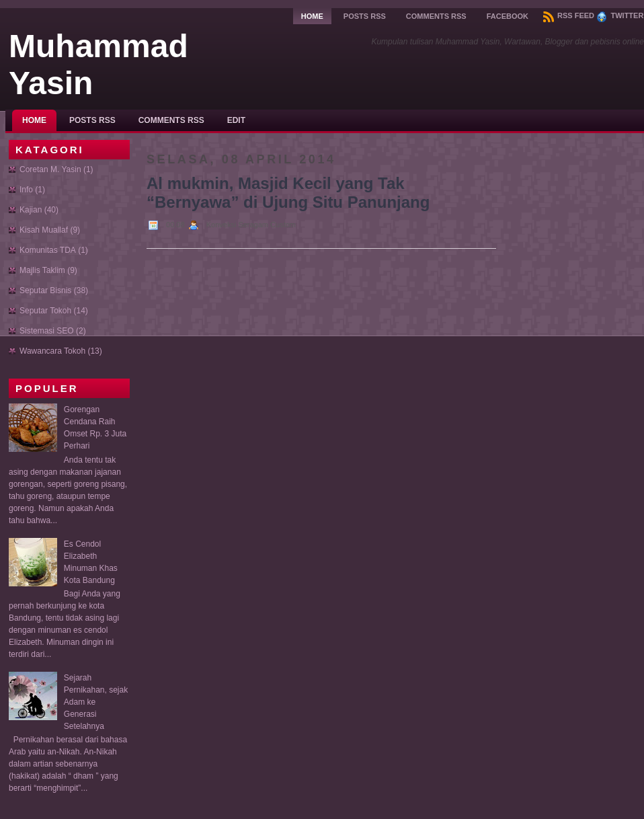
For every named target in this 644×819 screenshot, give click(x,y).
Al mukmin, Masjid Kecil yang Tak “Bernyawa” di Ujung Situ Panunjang (288, 193)
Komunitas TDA (48, 250)
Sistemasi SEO (47, 331)
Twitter (620, 15)
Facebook (508, 16)
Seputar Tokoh (45, 311)
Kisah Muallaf (44, 230)
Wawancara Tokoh (52, 351)
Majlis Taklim (42, 270)
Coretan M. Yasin (50, 169)
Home (312, 16)
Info (26, 190)
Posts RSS (365, 16)
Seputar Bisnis (45, 290)
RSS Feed (569, 15)
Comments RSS (436, 16)
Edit (236, 120)
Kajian (31, 210)
